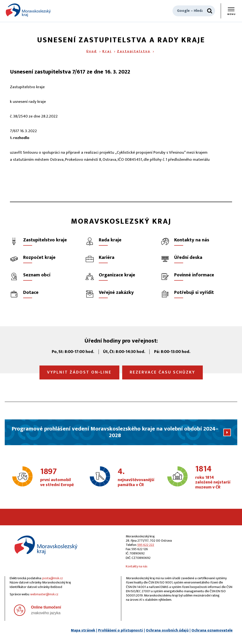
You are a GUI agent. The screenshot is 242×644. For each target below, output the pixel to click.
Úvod (92, 51)
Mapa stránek (83, 630)
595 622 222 (146, 545)
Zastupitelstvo (134, 51)
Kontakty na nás (137, 566)
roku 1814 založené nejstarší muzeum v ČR (213, 477)
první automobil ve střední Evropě (58, 478)
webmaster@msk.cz (44, 594)
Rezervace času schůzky (162, 372)
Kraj (107, 51)
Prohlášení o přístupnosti (121, 630)
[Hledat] (210, 11)
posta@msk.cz (53, 578)
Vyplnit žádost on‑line (79, 372)
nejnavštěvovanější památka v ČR (136, 478)
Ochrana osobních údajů (167, 630)
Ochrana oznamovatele (212, 630)
